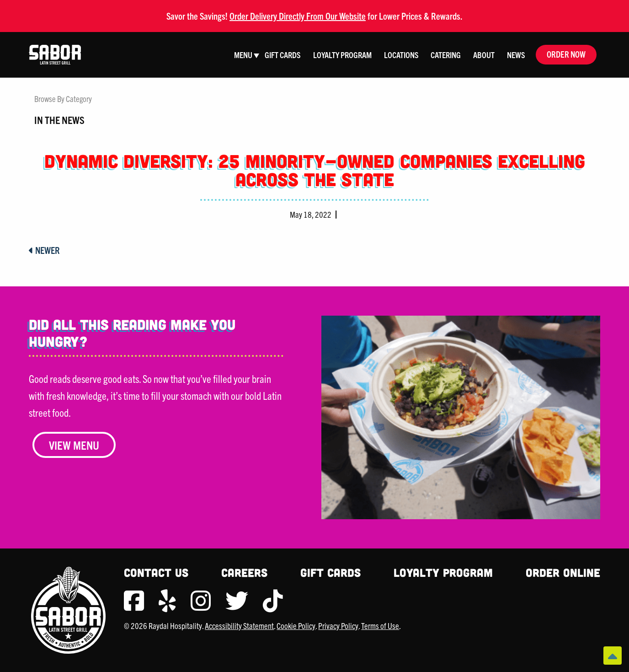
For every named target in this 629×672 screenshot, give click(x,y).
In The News (59, 119)
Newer (44, 250)
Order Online (563, 573)
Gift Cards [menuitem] (283, 55)
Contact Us (156, 573)
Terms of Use (380, 626)
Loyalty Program (443, 573)
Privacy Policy (338, 626)
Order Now (566, 54)
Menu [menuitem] (243, 55)
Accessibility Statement (239, 626)
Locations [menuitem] (401, 55)
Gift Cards (330, 573)
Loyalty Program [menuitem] (342, 55)
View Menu (74, 445)
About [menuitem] (484, 55)
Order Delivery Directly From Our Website (298, 16)
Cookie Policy (296, 626)
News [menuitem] (516, 55)
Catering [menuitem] (446, 55)
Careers (244, 573)
